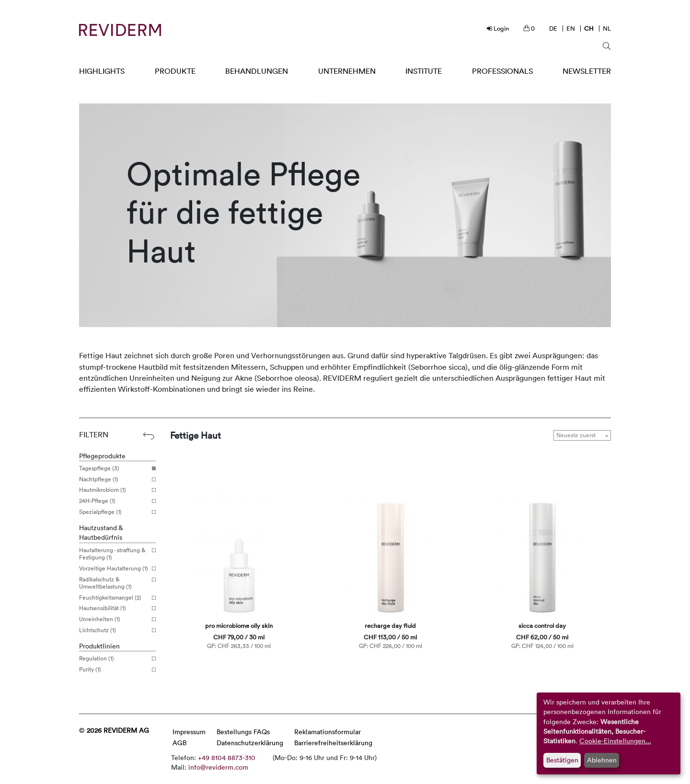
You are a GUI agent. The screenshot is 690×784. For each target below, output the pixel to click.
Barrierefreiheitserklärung (333, 743)
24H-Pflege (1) (114, 501)
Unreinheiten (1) (114, 619)
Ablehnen (602, 760)
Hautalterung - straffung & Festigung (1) (114, 554)
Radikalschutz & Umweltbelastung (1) (114, 583)
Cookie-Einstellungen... (615, 741)
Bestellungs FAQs (243, 732)
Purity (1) (114, 670)
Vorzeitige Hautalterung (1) (114, 568)
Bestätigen (562, 760)
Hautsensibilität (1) (114, 608)
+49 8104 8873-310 (227, 757)
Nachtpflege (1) (114, 479)
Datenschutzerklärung (250, 743)
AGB (179, 743)
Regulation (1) (114, 659)
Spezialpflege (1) (114, 512)
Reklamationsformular (328, 732)
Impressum (189, 732)
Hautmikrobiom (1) (114, 490)
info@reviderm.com (218, 767)
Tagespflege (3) (114, 468)
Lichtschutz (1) (114, 630)
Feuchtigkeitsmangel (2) (114, 598)
